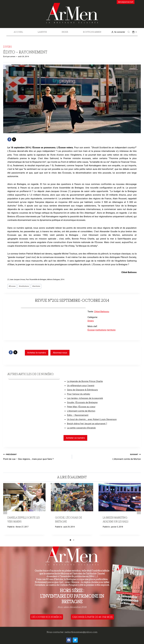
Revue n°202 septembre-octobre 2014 (72, 300)
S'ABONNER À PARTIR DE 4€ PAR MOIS (92, 617)
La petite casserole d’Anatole (81, 428)
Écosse (12, 286)
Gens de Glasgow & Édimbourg (82, 390)
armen (13, 56)
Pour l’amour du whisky (79, 394)
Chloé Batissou (102, 311)
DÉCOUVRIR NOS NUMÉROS (47, 617)
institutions (24, 286)
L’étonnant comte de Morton (81, 411)
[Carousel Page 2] (74, 540)
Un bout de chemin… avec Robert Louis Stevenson (92, 419)
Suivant (139, 511)
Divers (7, 47)
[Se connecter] (118, 32)
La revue (42, 32)
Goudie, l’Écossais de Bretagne (82, 402)
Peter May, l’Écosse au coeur (81, 407)
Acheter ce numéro (75, 438)
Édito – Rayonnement (78, 415)
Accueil (18, 32)
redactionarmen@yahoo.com (81, 632)
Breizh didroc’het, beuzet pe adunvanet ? (87, 424)
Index (65, 32)
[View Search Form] (129, 32)
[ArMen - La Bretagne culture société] (72, 13)
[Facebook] (9, 139)
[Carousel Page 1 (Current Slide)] (70, 540)
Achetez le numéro (37, 353)
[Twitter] (75, 640)
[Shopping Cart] (135, 32)
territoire (36, 286)
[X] (14, 139)
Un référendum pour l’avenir (81, 386)
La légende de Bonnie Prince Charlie (85, 381)
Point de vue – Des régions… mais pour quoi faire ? (36, 456)
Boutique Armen (92, 32)
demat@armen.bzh (126, 2)
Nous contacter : (56, 632)
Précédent (5, 511)
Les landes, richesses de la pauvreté (85, 398)
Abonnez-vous (60, 353)
